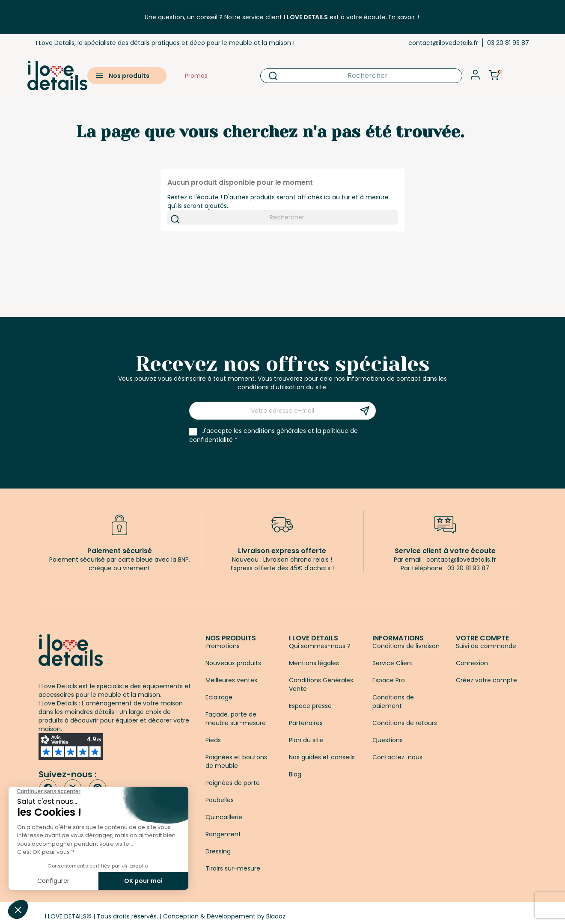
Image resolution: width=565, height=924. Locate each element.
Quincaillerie (224, 817)
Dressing (218, 851)
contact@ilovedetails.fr (443, 43)
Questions (388, 740)
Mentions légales (314, 663)
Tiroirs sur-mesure (233, 868)
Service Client (393, 663)
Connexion (472, 663)
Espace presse (310, 706)
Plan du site (306, 740)
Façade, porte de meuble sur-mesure (236, 719)
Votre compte (482, 638)
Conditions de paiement (393, 702)
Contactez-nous (397, 757)
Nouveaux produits (233, 663)
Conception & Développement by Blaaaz (224, 916)
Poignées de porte (233, 783)
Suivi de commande (486, 646)
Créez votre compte (486, 680)
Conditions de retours (405, 723)
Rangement (223, 834)
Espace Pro (389, 680)
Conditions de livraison (406, 646)
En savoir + (404, 17)
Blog (295, 774)
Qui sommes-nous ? (320, 646)
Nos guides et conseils (322, 757)
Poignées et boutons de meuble (236, 761)
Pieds (213, 740)
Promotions (223, 646)
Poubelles (220, 800)
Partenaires (306, 723)
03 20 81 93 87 (508, 43)
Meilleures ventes (231, 680)
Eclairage (219, 697)
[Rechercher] (361, 76)
